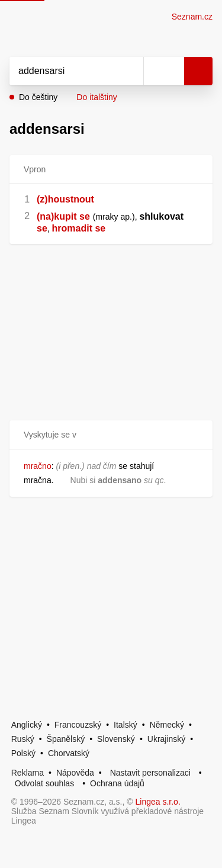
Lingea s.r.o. (158, 802)
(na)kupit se (63, 216)
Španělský (66, 739)
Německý (167, 725)
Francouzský (78, 725)
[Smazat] (130, 71)
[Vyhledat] (63, 71)
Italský (126, 725)
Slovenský (116, 739)
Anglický (27, 725)
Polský (23, 753)
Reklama (28, 773)
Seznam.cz (192, 17)
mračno (38, 466)
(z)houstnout (65, 199)
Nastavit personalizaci (150, 773)
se (42, 228)
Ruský (23, 739)
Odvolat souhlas (44, 783)
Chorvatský (69, 753)
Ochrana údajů (117, 783)
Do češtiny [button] (38, 97)
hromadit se (79, 228)
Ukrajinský (167, 739)
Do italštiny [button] (96, 97)
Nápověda (75, 773)
